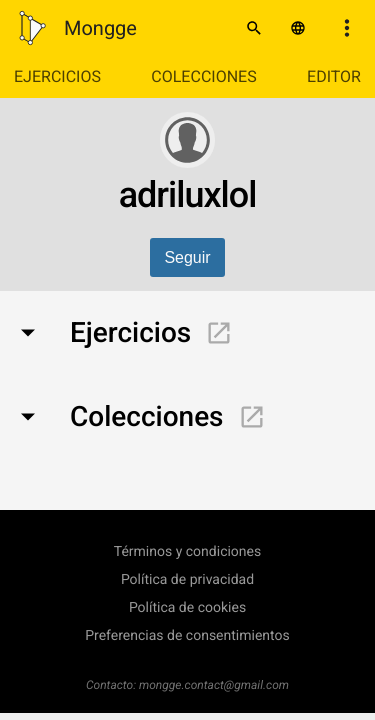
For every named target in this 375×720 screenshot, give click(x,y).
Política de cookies (187, 608)
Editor (334, 76)
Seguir (187, 257)
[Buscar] (254, 28)
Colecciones (203, 76)
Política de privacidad (187, 580)
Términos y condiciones (187, 552)
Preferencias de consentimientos (187, 636)
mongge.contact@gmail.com (214, 685)
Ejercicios (57, 76)
